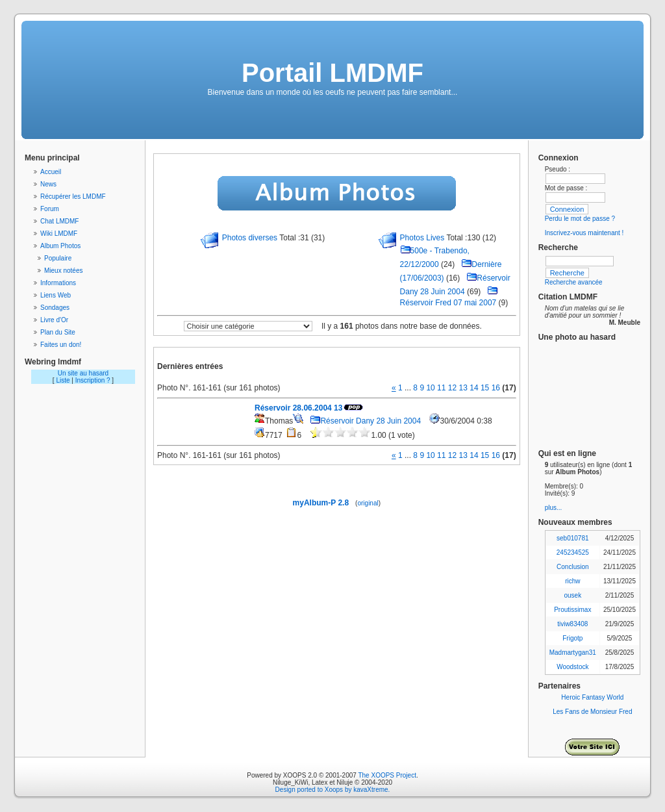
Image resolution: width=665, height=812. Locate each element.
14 (474, 388)
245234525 (573, 552)
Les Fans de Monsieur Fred (592, 712)
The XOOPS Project (387, 775)
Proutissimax (572, 610)
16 (496, 388)
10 (430, 388)
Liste (63, 380)
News (48, 184)
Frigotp (572, 638)
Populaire (58, 258)
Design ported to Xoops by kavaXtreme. (333, 790)
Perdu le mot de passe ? (580, 219)
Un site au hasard (83, 373)
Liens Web (56, 295)
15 (485, 388)
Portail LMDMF (332, 73)
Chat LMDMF (59, 221)
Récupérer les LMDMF (73, 197)
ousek (572, 595)
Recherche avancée (574, 282)
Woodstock (572, 667)
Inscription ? (93, 380)
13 (463, 388)
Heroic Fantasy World (592, 697)
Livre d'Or (54, 320)
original (368, 503)
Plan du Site (58, 332)
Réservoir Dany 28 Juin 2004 (365, 421)
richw (572, 581)
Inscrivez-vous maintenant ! (584, 233)
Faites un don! (61, 345)
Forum (50, 209)
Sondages (55, 308)
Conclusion (572, 567)
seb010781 (573, 538)
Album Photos (60, 246)
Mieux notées (63, 271)
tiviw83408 (572, 624)
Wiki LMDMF (59, 234)
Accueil (51, 172)
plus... (554, 508)
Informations (58, 283)
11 (441, 388)
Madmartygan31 (573, 653)
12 (452, 388)
